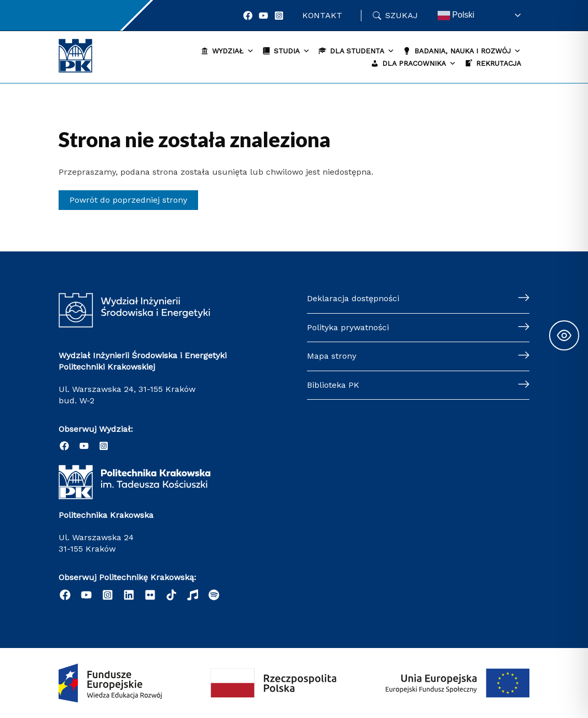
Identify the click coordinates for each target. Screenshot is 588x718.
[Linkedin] (129, 595)
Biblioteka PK (333, 385)
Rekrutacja (499, 63)
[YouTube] (263, 16)
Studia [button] (292, 51)
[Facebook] (248, 16)
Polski (456, 16)
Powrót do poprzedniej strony (128, 200)
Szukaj (402, 15)
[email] (150, 595)
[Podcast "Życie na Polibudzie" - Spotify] (214, 595)
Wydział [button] (233, 51)
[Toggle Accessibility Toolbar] (564, 335)
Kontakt (322, 15)
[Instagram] (279, 16)
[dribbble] (193, 595)
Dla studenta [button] (362, 51)
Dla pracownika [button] (419, 64)
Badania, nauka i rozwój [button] (468, 51)
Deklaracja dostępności (353, 298)
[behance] (171, 595)
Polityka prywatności (348, 327)
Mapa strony (332, 356)
